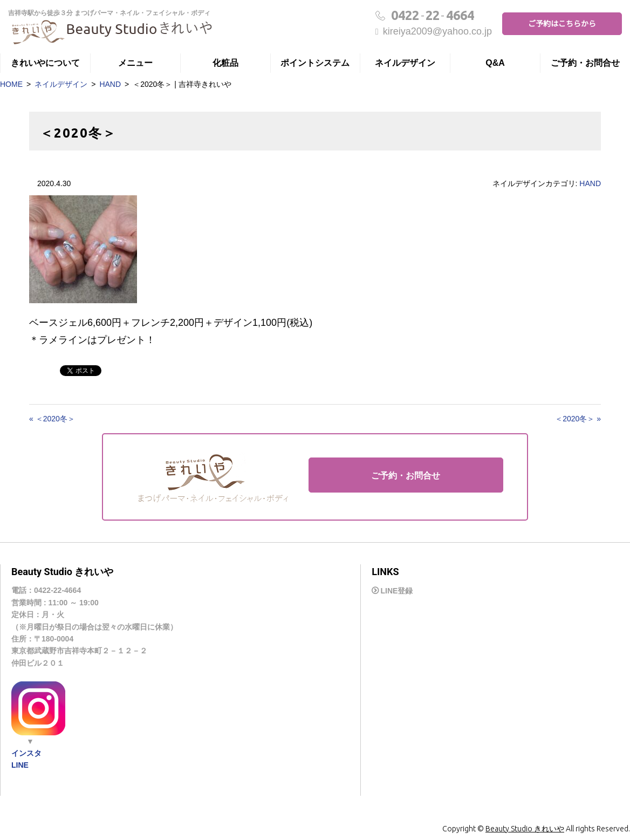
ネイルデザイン (405, 63)
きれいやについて (45, 63)
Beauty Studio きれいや (525, 829)
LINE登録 (396, 591)
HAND (110, 84)
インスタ (26, 753)
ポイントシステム (315, 63)
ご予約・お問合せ (585, 63)
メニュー (135, 63)
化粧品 (225, 63)
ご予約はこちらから (562, 24)
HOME (11, 84)
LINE (20, 765)
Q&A (495, 63)
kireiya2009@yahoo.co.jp (434, 31)
